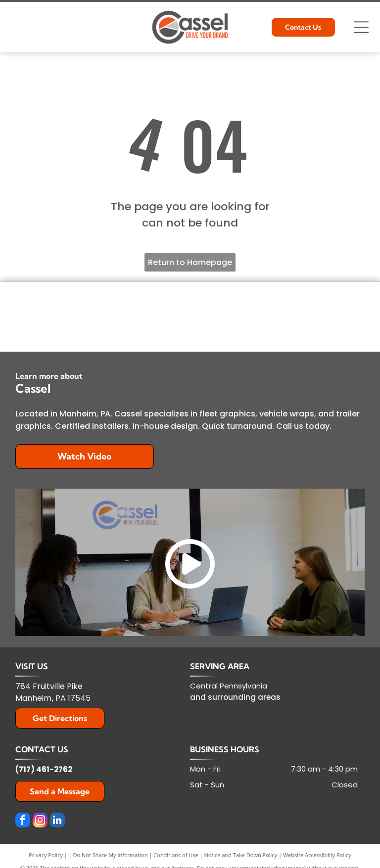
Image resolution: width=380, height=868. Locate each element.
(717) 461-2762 (44, 769)
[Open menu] (361, 27)
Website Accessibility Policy (317, 855)
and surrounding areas (235, 697)
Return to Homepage (190, 262)
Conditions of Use (176, 855)
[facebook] (23, 821)
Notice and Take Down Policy (241, 855)
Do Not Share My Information (111, 855)
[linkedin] (57, 821)
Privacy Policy (46, 855)
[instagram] (40, 821)
